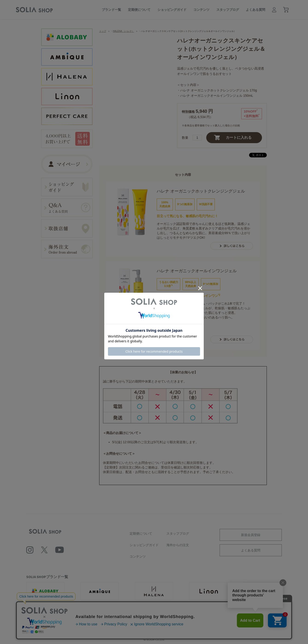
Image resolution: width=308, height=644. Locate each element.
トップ (103, 31)
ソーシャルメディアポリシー (173, 624)
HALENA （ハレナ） (123, 31)
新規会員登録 (251, 535)
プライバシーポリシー (132, 624)
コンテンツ (201, 10)
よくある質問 (256, 10)
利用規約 (103, 624)
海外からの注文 (178, 545)
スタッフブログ (228, 10)
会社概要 (83, 624)
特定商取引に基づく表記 (215, 624)
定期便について (139, 10)
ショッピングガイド (172, 10)
